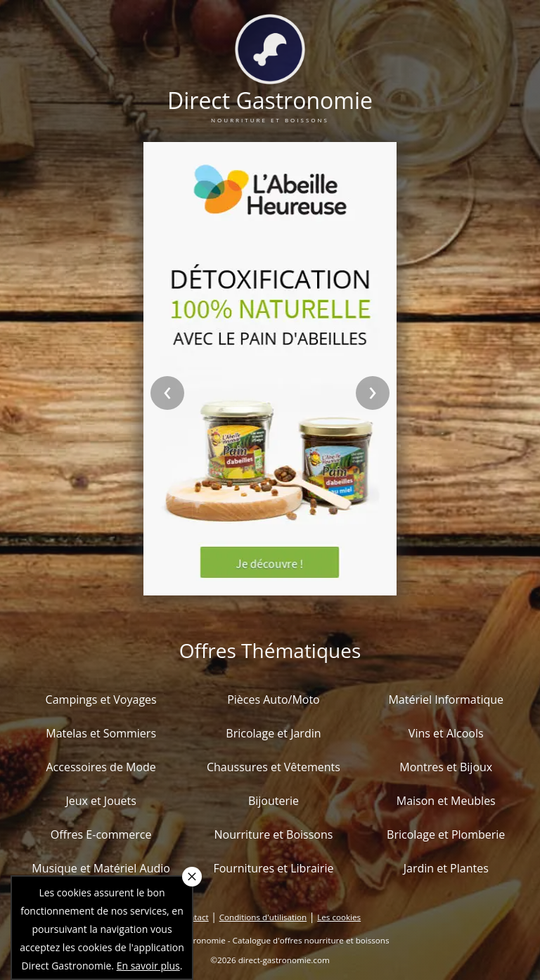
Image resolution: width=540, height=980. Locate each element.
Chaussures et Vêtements (274, 767)
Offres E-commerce (101, 834)
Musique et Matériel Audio (101, 868)
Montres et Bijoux (446, 767)
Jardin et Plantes (446, 868)
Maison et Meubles (446, 801)
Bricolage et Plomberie (446, 834)
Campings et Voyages (101, 699)
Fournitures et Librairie (273, 868)
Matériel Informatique (446, 699)
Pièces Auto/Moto (274, 699)
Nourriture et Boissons (273, 834)
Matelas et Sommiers (101, 733)
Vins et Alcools (446, 733)
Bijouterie (274, 801)
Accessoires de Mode (101, 767)
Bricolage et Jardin (273, 733)
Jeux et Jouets (101, 801)
